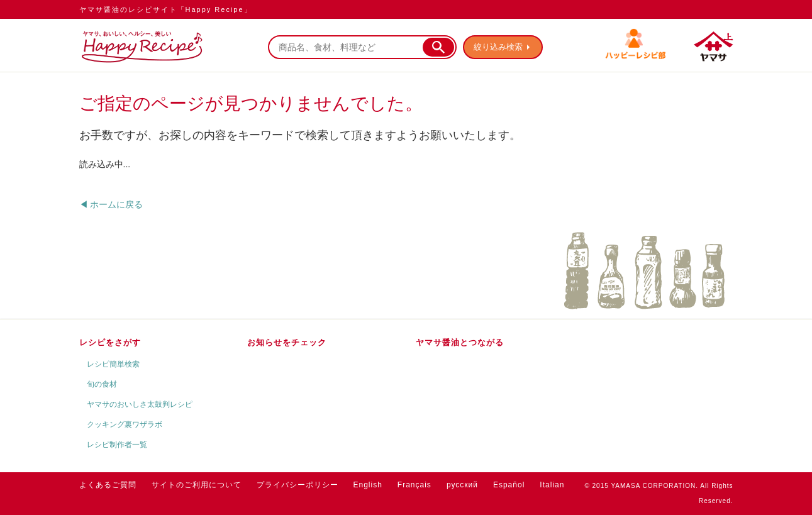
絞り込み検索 (498, 47)
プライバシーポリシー (298, 485)
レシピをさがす (110, 342)
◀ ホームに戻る (111, 204)
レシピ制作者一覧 (117, 445)
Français (414, 485)
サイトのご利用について (197, 485)
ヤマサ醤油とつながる (460, 342)
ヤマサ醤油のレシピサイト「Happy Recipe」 (166, 9)
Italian (552, 485)
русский (462, 485)
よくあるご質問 (108, 485)
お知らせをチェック (287, 342)
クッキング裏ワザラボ (125, 424)
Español (509, 485)
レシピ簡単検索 (113, 364)
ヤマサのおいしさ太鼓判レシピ (140, 404)
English (368, 485)
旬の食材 (102, 384)
